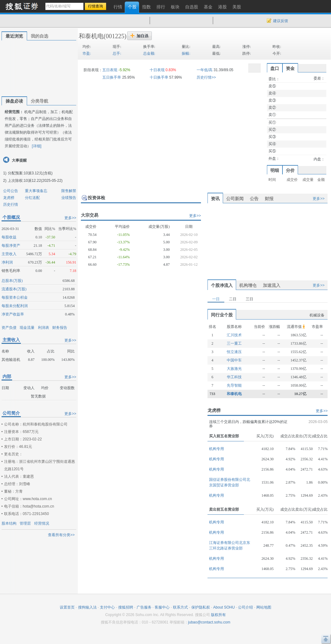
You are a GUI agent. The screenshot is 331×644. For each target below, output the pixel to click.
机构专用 (217, 449)
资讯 (215, 199)
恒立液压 (234, 352)
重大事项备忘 (36, 191)
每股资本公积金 (15, 297)
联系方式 (180, 607)
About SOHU (224, 607)
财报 (269, 199)
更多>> (70, 218)
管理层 (25, 523)
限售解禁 (69, 191)
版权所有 (218, 615)
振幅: (186, 53)
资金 (290, 68)
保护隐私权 (201, 607)
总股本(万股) (12, 281)
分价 (290, 170)
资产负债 (9, 328)
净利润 (7, 262)
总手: (117, 53)
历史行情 (11, 205)
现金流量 (27, 328)
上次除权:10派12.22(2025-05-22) (35, 181)
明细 (275, 170)
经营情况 (42, 523)
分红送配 (32, 198)
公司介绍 (245, 607)
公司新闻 (235, 199)
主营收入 (9, 254)
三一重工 (234, 343)
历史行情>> (206, 77)
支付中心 (107, 607)
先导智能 (234, 385)
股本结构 (9, 523)
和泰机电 (91, 36)
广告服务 (144, 607)
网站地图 (264, 607)
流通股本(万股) (14, 289)
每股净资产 (11, 246)
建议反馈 (281, 21)
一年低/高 (205, 70)
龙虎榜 (9, 198)
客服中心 (162, 607)
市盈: (87, 53)
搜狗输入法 (87, 607)
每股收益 (9, 237)
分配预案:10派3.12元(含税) (30, 173)
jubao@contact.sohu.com (209, 622)
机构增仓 (248, 285)
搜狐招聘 (126, 607)
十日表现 (157, 70)
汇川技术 (234, 335)
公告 (254, 199)
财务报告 (60, 328)
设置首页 (67, 607)
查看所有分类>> (61, 535)
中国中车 (234, 360)
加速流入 (272, 285)
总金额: (149, 53)
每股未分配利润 (15, 306)
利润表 (44, 328)
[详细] (37, 146)
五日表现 (110, 70)
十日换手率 (159, 77)
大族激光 (234, 369)
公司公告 (11, 191)
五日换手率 (112, 77)
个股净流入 (222, 285)
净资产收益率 (13, 314)
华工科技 (234, 377)
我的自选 (40, 36)
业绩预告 (69, 198)
